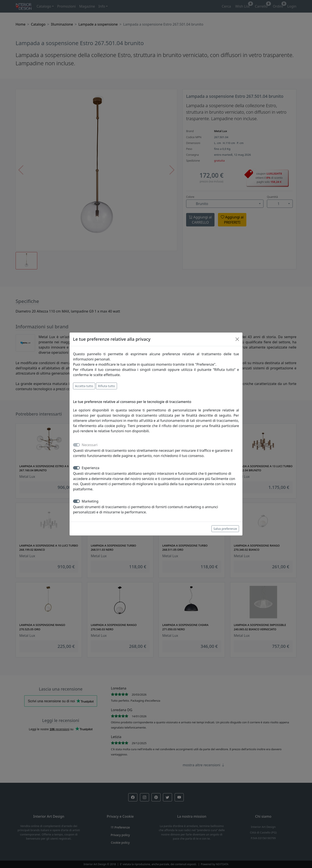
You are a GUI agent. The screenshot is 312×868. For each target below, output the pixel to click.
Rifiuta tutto (106, 386)
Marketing (90, 501)
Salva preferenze (225, 529)
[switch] (76, 468)
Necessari (90, 445)
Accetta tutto (84, 386)
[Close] (237, 339)
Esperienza (91, 468)
